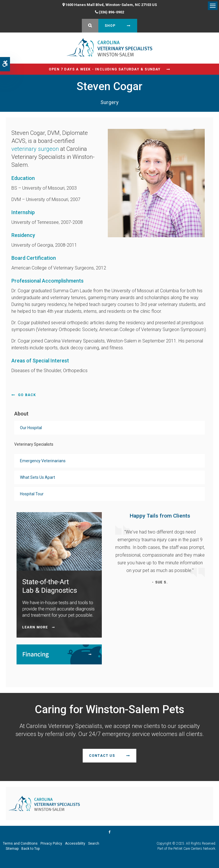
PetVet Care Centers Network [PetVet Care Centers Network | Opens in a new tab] (194, 849)
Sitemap (12, 849)
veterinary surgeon (35, 149)
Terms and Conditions (20, 843)
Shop (110, 26)
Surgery (109, 102)
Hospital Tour (32, 494)
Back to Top (31, 849)
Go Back (27, 395)
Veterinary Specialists (34, 444)
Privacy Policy (51, 843)
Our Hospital (31, 428)
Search (94, 843)
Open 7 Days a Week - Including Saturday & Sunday (105, 69)
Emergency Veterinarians (43, 461)
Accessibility (75, 843)
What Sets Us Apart (37, 477)
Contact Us (102, 756)
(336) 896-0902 (111, 12)
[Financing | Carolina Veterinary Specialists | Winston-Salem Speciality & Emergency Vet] (59, 654)
